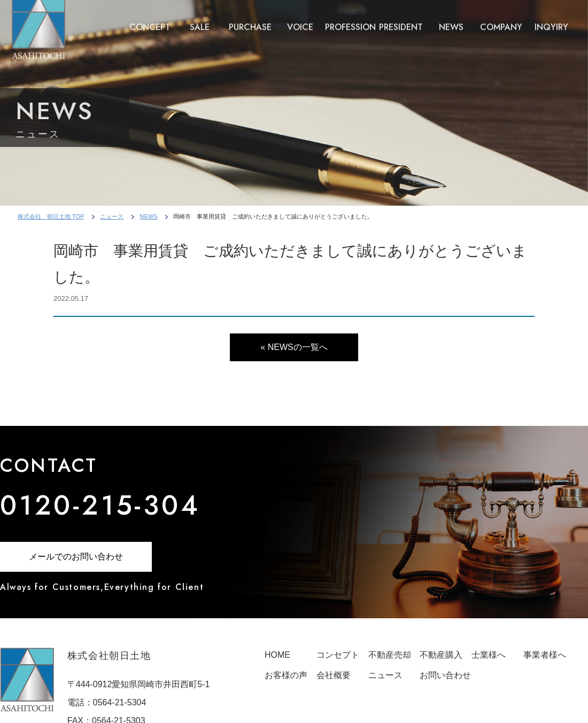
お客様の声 (286, 675)
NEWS (451, 23)
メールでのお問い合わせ (76, 557)
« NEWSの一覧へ (294, 347)
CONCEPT (150, 23)
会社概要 (334, 675)
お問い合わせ (445, 675)
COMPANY (501, 23)
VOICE (300, 23)
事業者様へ (545, 655)
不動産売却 (390, 655)
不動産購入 (441, 655)
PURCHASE (250, 23)
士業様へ (489, 655)
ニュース (112, 216)
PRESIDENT (401, 23)
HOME (277, 655)
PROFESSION (350, 23)
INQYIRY (551, 23)
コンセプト (338, 655)
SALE (200, 23)
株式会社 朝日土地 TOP (51, 216)
